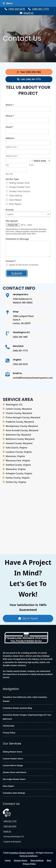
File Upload (12, 221)
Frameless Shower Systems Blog (17, 708)
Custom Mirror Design (13, 765)
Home (8, 860)
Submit (17, 273)
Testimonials (9, 726)
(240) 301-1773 (40, 9)
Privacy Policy (9, 733)
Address (10, 138)
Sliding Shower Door (19, 183)
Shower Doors (20, 860)
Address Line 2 (12, 156)
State (31, 165)
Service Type (12, 179)
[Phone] (27, 120)
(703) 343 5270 (17, 9)
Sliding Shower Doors (13, 752)
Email (10, 127)
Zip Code (9, 174)
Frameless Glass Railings (14, 793)
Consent (11, 261)
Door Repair (15, 204)
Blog (49, 860)
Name (10, 105)
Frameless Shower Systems (22, 853)
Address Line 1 (12, 147)
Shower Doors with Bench (15, 772)
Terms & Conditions (29, 856)
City (7, 165)
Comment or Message (17, 239)
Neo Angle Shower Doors (14, 779)
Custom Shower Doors (13, 759)
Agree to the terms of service (24, 265)
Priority (10, 210)
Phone (10, 116)
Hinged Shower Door (20, 187)
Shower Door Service (20, 191)
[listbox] (28, 214)
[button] (8, 3)
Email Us (29, 13)
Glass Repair (15, 200)
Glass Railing (16, 195)
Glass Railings (37, 860)
